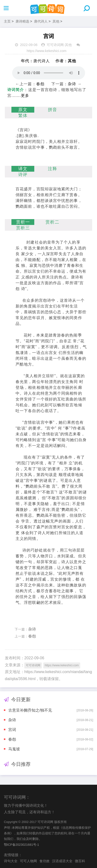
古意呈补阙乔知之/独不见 (30, 710)
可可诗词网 (55, 45)
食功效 (44, 861)
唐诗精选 (22, 21)
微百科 (80, 861)
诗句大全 (11, 861)
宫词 (12, 730)
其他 (56, 21)
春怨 (40, 84)
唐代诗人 (41, 21)
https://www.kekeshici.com (47, 51)
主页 (7, 21)
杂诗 (72, 84)
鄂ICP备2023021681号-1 (22, 845)
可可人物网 (28, 861)
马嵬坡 (14, 749)
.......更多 (20, 96)
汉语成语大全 (62, 861)
